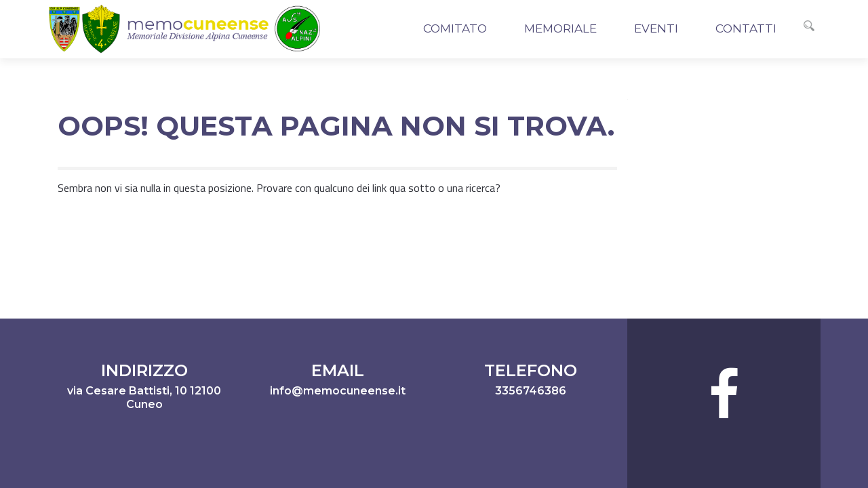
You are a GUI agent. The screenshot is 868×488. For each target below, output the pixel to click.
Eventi (656, 28)
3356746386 (531, 391)
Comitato (455, 28)
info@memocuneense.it (338, 391)
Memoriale (560, 28)
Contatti (746, 28)
